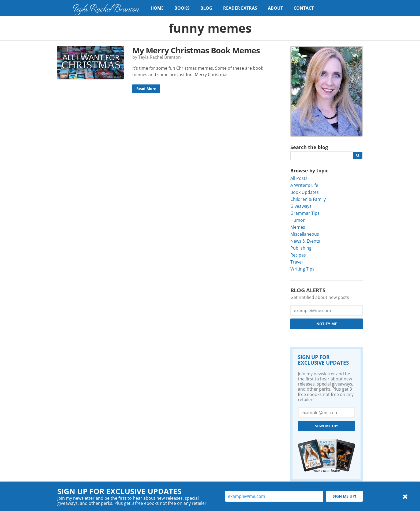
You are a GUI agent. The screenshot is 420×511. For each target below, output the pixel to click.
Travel (297, 262)
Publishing (301, 248)
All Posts (299, 178)
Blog (206, 8)
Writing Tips (302, 269)
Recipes (298, 255)
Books (182, 8)
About (275, 8)
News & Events (305, 241)
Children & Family (308, 199)
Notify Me (327, 324)
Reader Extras (240, 8)
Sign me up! (327, 426)
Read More (146, 89)
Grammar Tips (305, 213)
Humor (298, 220)
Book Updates (305, 192)
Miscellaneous (305, 234)
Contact (304, 8)
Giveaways (301, 206)
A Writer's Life (304, 185)
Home (157, 8)
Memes (298, 227)
